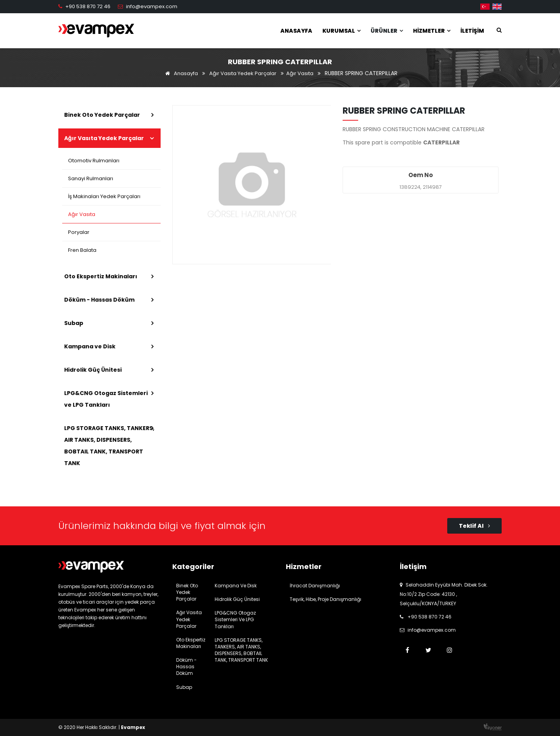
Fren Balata (82, 250)
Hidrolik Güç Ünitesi (93, 370)
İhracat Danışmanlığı (315, 586)
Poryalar (79, 232)
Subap (74, 323)
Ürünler (387, 31)
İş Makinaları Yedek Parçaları (104, 196)
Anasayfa (296, 31)
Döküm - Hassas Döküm (99, 300)
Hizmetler (432, 31)
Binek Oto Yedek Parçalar (102, 115)
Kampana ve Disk (90, 346)
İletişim (472, 31)
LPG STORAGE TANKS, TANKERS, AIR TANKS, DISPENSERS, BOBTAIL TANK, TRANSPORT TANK (109, 446)
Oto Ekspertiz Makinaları (101, 276)
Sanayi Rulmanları (91, 178)
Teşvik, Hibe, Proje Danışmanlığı (325, 599)
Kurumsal (341, 31)
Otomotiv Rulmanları (94, 161)
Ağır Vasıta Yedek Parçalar (243, 73)
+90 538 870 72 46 (88, 6)
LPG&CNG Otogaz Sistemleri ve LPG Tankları (106, 399)
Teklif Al (474, 526)
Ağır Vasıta (300, 73)
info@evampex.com (152, 6)
